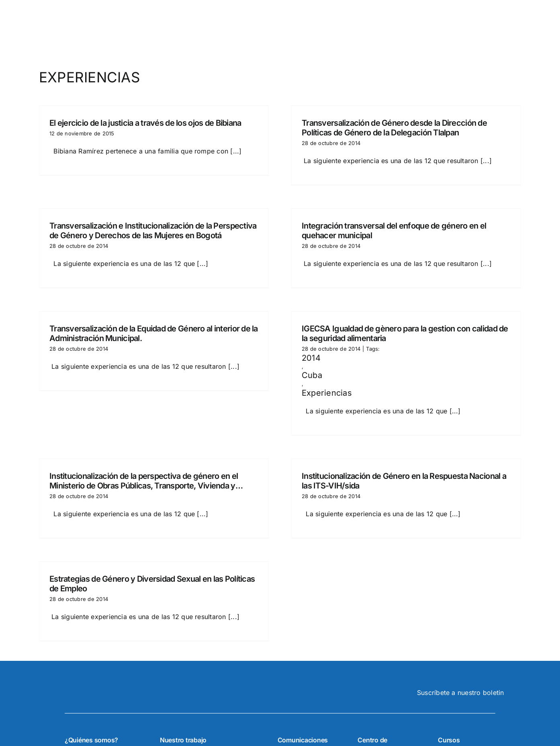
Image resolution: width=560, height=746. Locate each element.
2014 (311, 358)
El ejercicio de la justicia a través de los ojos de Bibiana (145, 123)
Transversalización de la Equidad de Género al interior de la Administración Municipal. (154, 333)
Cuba (312, 375)
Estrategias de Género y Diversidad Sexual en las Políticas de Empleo (152, 584)
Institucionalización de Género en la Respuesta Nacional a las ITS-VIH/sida (404, 481)
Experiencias (327, 393)
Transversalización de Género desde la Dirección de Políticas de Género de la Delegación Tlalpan (394, 128)
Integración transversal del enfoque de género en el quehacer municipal (394, 231)
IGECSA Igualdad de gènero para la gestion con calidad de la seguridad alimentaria (405, 333)
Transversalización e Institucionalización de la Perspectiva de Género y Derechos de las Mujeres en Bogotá (153, 231)
